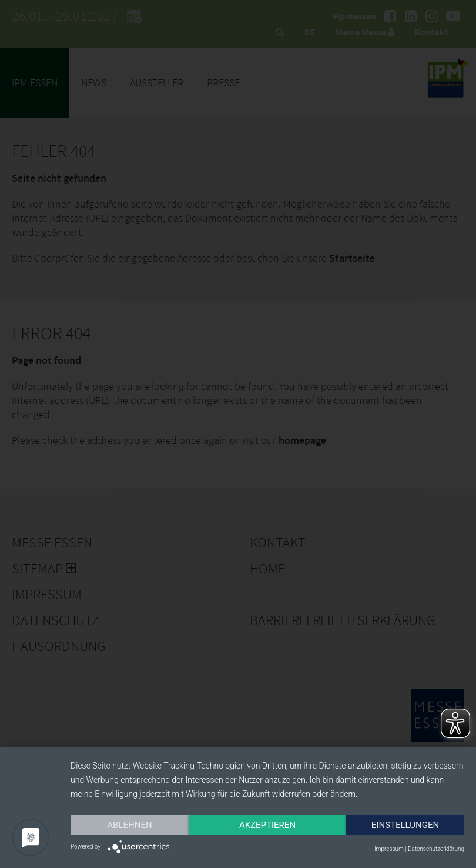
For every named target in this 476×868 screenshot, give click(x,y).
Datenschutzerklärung (436, 849)
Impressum (389, 849)
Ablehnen (129, 825)
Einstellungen (405, 825)
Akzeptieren (267, 825)
